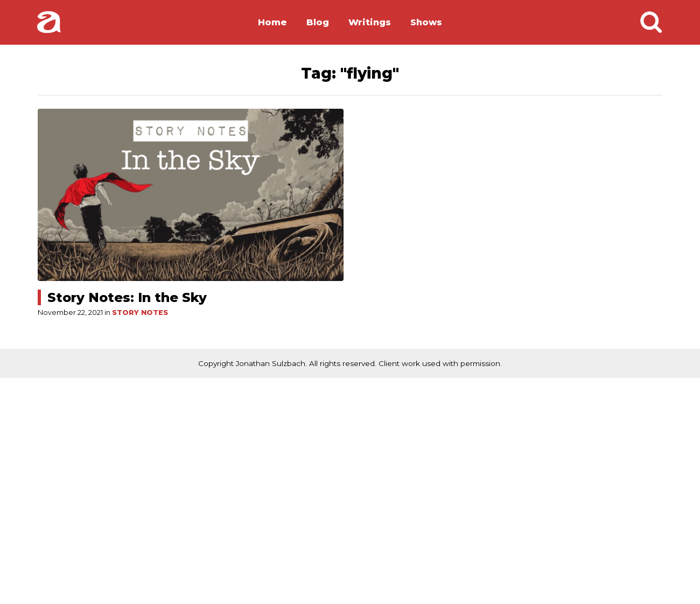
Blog (318, 22)
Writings (370, 22)
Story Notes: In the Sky (127, 297)
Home (272, 22)
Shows (426, 22)
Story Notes (140, 312)
